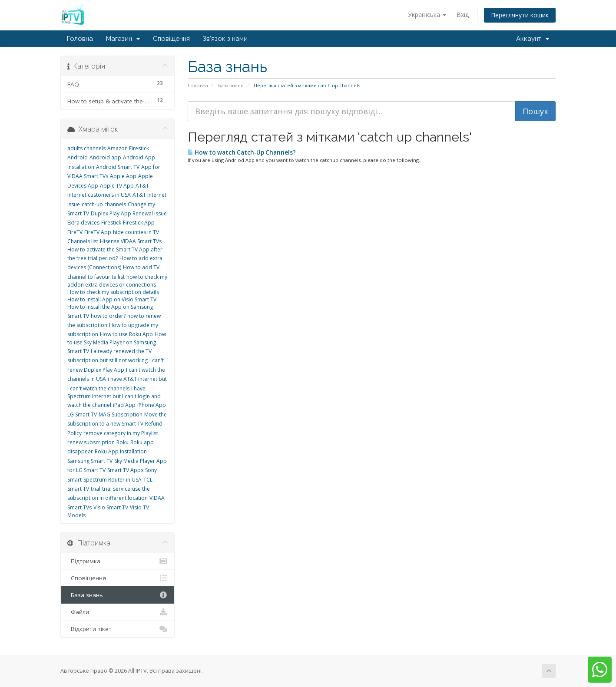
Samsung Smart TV (90, 461)
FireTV (75, 232)
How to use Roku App (126, 334)
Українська (427, 15)
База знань (231, 85)
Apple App (123, 176)
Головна (80, 39)
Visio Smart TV (111, 507)
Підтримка (118, 561)
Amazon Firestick (128, 148)
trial (96, 489)
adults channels (86, 148)
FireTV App (98, 232)
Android (78, 157)
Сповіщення (171, 39)
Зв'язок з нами (225, 39)
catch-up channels (104, 204)
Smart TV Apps (125, 470)
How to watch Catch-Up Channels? (242, 152)
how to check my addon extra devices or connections (117, 281)
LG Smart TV (82, 415)
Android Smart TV (118, 167)
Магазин (123, 39)
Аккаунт (533, 39)
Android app (105, 157)
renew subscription (91, 442)
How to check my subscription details (113, 292)
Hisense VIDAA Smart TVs (131, 241)
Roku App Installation (121, 451)
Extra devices (83, 223)
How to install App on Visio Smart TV (112, 299)
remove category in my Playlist (121, 433)
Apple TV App (117, 186)
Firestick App (139, 223)
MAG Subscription (121, 415)
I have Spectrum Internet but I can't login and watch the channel (114, 397)
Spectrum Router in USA (113, 480)
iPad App (124, 405)
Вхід (463, 15)
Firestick (111, 223)
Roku (123, 442)
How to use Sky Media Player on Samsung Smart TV (117, 343)
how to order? (108, 316)
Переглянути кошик (520, 15)
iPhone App (152, 405)
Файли (118, 612)
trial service (116, 489)
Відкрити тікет (118, 629)
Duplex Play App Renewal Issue (129, 213)
